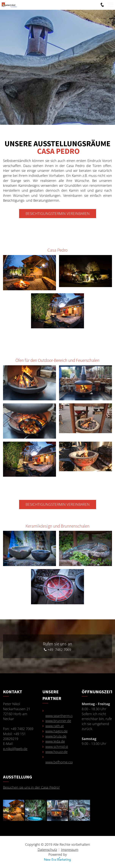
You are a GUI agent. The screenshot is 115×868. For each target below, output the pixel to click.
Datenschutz (47, 850)
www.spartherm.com (61, 716)
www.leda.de (55, 741)
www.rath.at (55, 726)
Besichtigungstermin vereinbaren (58, 213)
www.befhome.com (60, 762)
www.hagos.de (56, 731)
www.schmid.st (57, 747)
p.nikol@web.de (15, 749)
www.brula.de (56, 736)
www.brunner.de (58, 721)
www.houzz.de (56, 752)
